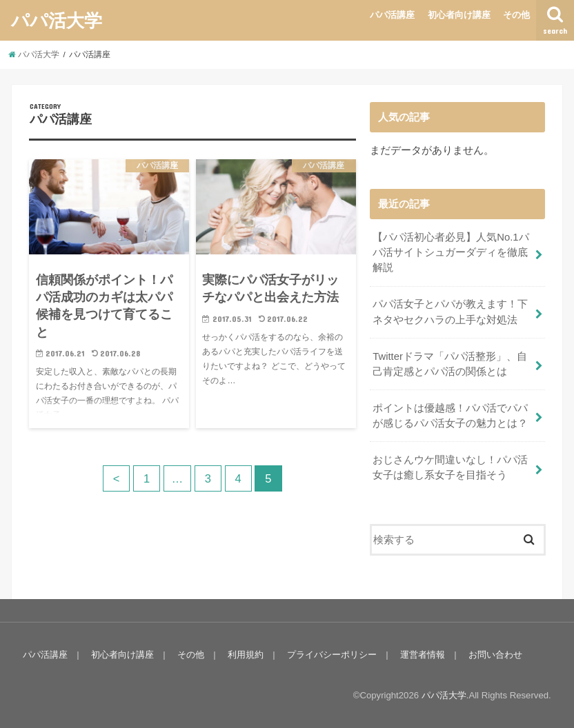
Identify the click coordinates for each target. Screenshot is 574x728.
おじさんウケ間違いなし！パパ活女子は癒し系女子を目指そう (450, 467)
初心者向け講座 (459, 15)
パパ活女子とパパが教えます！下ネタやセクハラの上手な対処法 (450, 312)
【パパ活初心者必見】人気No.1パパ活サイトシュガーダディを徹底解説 (451, 252)
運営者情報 (423, 655)
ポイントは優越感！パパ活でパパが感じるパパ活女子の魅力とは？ (450, 416)
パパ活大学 (57, 20)
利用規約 (246, 655)
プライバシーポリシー (332, 655)
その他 (516, 15)
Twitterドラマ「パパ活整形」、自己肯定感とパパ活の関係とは (450, 364)
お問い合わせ (495, 655)
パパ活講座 (392, 15)
